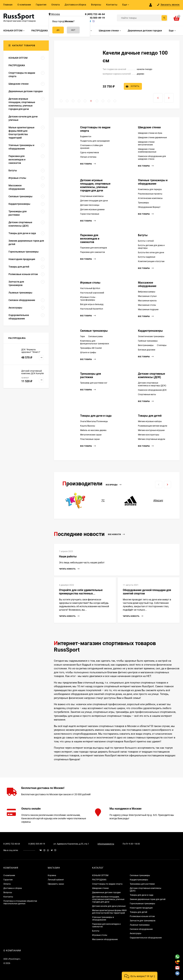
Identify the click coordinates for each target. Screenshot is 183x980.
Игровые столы (90, 283)
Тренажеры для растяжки (91, 375)
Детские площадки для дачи (94, 201)
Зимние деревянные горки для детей (148, 899)
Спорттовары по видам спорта (107, 884)
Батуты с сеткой (146, 241)
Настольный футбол (90, 288)
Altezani (158, 500)
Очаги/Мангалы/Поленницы (94, 421)
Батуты (143, 235)
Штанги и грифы (88, 352)
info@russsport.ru (106, 844)
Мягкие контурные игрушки (151, 430)
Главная (8, 5)
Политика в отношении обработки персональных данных (20, 902)
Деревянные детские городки (106, 892)
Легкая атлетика (88, 157)
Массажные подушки (148, 309)
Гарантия (41, 5)
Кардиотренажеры (150, 331)
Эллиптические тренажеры (151, 336)
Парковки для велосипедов (94, 248)
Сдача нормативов (90, 153)
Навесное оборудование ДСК (152, 390)
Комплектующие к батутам (151, 261)
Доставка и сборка (75, 5)
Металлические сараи (91, 435)
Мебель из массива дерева (93, 430)
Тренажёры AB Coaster (91, 348)
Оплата (56, 5)
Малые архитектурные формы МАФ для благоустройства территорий (109, 912)
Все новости (116, 534)
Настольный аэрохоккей (92, 293)
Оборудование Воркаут (149, 207)
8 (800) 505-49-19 (95, 18)
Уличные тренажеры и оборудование (153, 182)
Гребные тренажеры (148, 341)
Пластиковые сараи (90, 439)
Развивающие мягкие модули (153, 426)
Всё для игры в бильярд (92, 304)
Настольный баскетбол (92, 309)
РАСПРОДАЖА (99, 880)
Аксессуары (136, 933)
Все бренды (114, 485)
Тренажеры (143, 203)
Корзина (52, 875)
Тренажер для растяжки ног (94, 383)
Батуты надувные (147, 257)
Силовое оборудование (141, 929)
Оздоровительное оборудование (146, 938)
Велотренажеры (146, 345)
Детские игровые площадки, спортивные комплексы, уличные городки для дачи (95, 185)
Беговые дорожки (147, 350)
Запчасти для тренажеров (143, 921)
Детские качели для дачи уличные (109, 906)
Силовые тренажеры (94, 331)
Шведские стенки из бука (150, 133)
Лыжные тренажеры (140, 925)
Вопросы (96, 5)
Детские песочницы (90, 205)
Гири (82, 336)
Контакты (112, 5)
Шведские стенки (149, 127)
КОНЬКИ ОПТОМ (100, 875)
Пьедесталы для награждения (95, 141)
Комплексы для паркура (150, 189)
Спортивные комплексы (92, 196)
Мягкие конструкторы (149, 435)
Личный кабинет (56, 880)
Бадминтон (86, 136)
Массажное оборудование (147, 284)
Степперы (162, 345)
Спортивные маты (147, 394)
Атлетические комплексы (150, 198)
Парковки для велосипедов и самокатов (90, 239)
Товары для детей (150, 416)
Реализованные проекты (150, 194)
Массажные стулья (147, 296)
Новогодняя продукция (141, 908)
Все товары (88, 164)
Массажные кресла (147, 301)
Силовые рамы (96, 336)
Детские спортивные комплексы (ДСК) (152, 375)
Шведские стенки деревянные (152, 138)
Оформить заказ (56, 884)
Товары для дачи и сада (96, 416)
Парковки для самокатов (93, 252)
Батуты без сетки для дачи (151, 253)
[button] (61, 101)
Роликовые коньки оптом (142, 916)
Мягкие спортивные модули (152, 439)
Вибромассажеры (147, 292)
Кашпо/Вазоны (88, 426)
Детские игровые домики (92, 210)
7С (103, 500)
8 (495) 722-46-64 (95, 14)
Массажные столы (147, 305)
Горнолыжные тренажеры (142, 904)
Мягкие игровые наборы (150, 421)
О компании (24, 5)
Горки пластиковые (90, 214)
